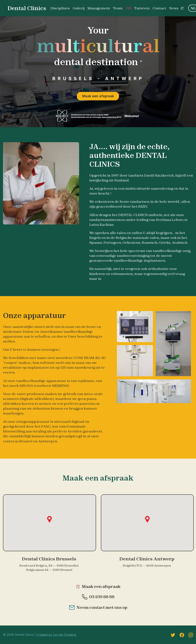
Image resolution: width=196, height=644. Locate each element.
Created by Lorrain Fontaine (56, 635)
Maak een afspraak (98, 96)
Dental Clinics (27, 8)
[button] (49, 519)
